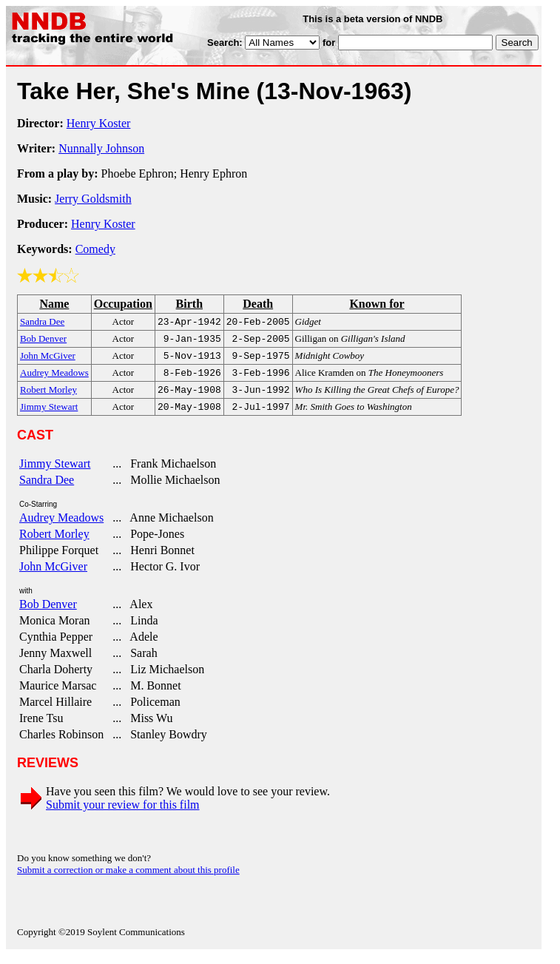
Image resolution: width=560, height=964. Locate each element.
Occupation (123, 304)
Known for (377, 304)
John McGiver (53, 575)
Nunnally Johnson (101, 148)
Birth (189, 304)
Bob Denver (48, 613)
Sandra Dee (47, 489)
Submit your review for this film (123, 813)
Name (54, 304)
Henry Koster (99, 123)
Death (258, 304)
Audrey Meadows (61, 526)
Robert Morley (54, 543)
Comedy (95, 249)
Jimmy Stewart (55, 472)
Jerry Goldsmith (93, 199)
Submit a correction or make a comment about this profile (128, 879)
